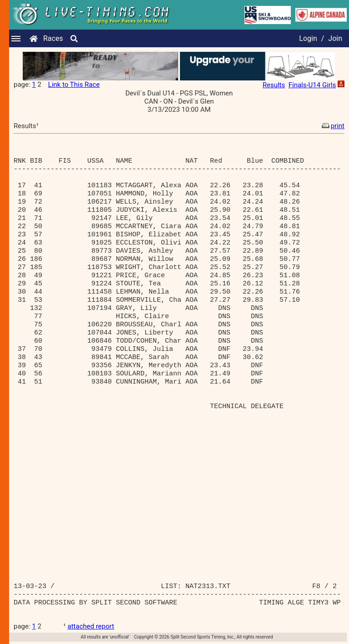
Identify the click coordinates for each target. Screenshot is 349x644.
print (332, 126)
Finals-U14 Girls (312, 85)
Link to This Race (74, 85)
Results (274, 85)
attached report (91, 626)
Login (308, 38)
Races (53, 38)
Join (335, 38)
